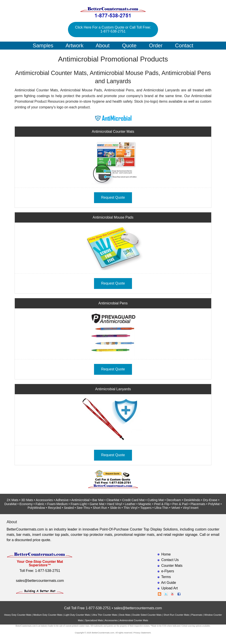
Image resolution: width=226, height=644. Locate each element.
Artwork (74, 45)
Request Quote (113, 197)
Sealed (69, 508)
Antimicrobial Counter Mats (113, 132)
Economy (26, 504)
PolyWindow (36, 508)
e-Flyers (168, 571)
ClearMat (113, 500)
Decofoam (174, 500)
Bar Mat (98, 500)
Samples (43, 45)
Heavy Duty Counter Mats (18, 615)
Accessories (44, 500)
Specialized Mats (94, 620)
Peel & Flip (162, 504)
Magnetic (145, 504)
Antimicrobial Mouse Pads (113, 217)
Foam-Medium (57, 504)
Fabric (40, 504)
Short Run (100, 508)
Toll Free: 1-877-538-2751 (40, 571)
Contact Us (170, 560)
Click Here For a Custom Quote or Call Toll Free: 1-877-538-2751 (113, 29)
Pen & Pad (180, 504)
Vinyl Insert (191, 508)
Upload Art (170, 588)
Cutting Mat (156, 500)
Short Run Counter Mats (176, 615)
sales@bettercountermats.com (40, 581)
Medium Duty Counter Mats (48, 615)
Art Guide (169, 583)
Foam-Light (79, 504)
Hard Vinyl (115, 504)
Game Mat (97, 504)
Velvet (176, 508)
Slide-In (115, 508)
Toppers (146, 508)
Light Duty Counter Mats (77, 615)
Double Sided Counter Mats (147, 615)
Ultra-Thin (161, 508)
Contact (184, 45)
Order (156, 45)
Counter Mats (172, 566)
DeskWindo (192, 500)
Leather (130, 504)
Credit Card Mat (133, 500)
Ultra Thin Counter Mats (105, 615)
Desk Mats (125, 615)
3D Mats (27, 500)
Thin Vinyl (131, 508)
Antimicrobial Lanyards (113, 389)
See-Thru (83, 508)
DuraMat (10, 504)
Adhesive (62, 500)
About (103, 45)
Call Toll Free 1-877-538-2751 (87, 608)
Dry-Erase (210, 500)
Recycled (54, 508)
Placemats (198, 504)
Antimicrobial (80, 500)
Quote (129, 45)
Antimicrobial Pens (113, 303)
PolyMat (214, 504)
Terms (166, 577)
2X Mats (12, 500)
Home (166, 554)
